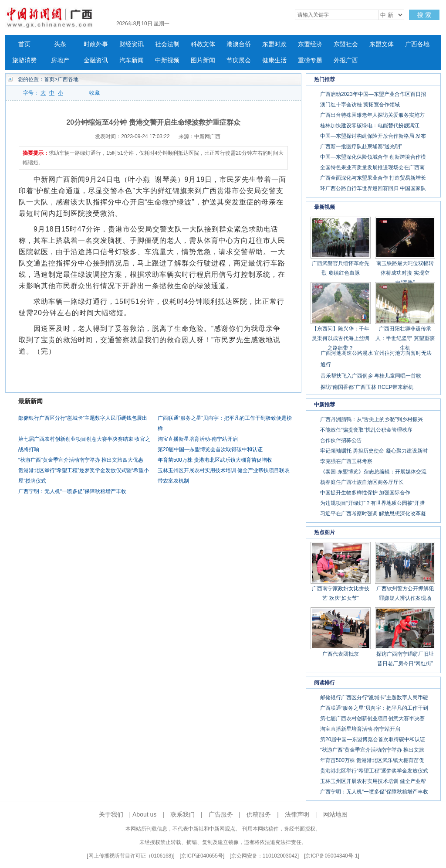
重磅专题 (310, 60)
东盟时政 (274, 44)
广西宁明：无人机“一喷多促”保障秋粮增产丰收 (72, 491)
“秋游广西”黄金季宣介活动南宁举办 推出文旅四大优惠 (81, 460)
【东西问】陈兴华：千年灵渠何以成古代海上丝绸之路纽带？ (341, 338)
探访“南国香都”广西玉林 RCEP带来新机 (367, 387)
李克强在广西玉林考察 (346, 461)
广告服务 (221, 814)
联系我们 (182, 814)
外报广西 (346, 60)
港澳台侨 (239, 44)
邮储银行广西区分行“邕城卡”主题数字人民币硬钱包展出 (83, 418)
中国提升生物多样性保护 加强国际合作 (365, 493)
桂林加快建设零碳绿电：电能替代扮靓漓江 (370, 126)
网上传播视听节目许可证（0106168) (131, 856)
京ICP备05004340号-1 (331, 856)
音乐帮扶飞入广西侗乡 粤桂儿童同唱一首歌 (371, 376)
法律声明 (297, 814)
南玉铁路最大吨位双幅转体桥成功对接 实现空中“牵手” (405, 273)
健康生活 (274, 60)
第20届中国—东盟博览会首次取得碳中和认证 (210, 449)
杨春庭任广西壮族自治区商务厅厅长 (362, 482)
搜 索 (424, 15)
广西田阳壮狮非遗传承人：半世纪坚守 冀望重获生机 (405, 338)
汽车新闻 (132, 60)
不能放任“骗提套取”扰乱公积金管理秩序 (366, 430)
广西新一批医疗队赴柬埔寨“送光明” (361, 146)
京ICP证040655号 (202, 856)
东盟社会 (346, 44)
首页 (24, 44)
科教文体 (203, 44)
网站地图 (335, 814)
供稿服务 (259, 814)
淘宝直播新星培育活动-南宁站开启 (198, 439)
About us (144, 814)
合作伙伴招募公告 (341, 440)
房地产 (60, 60)
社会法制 (167, 44)
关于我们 (111, 814)
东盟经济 (310, 44)
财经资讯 (132, 44)
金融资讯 (96, 60)
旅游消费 (24, 60)
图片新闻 (203, 60)
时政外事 (96, 44)
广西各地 (417, 44)
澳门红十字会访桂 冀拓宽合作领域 (360, 105)
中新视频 (167, 60)
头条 (60, 44)
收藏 (95, 93)
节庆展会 (239, 60)
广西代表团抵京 (341, 654)
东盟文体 (382, 44)
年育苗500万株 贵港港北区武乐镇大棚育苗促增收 (215, 460)
